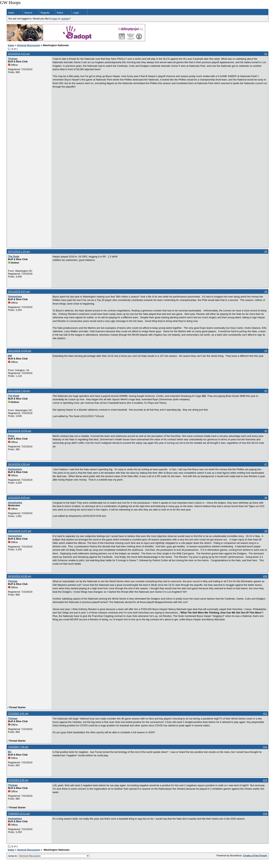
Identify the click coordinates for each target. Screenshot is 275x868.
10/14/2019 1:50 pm (19, 464)
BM (10, 356)
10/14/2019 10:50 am (20, 431)
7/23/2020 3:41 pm (18, 713)
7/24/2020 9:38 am (18, 780)
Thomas (13, 59)
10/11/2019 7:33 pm (19, 391)
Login (76, 13)
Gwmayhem (15, 296)
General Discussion (28, 45)
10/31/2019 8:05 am (19, 498)
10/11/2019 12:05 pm (20, 351)
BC (10, 752)
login (55, 19)
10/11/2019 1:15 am (19, 251)
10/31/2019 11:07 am (20, 531)
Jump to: (49, 856)
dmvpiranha (15, 503)
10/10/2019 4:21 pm (19, 54)
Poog (11, 436)
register (65, 19)
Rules (60, 13)
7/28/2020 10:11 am (19, 814)
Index (11, 13)
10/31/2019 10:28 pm (20, 576)
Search (28, 13)
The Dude (14, 256)
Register (45, 13)
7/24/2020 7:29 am (18, 747)
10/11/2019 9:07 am (19, 291)
